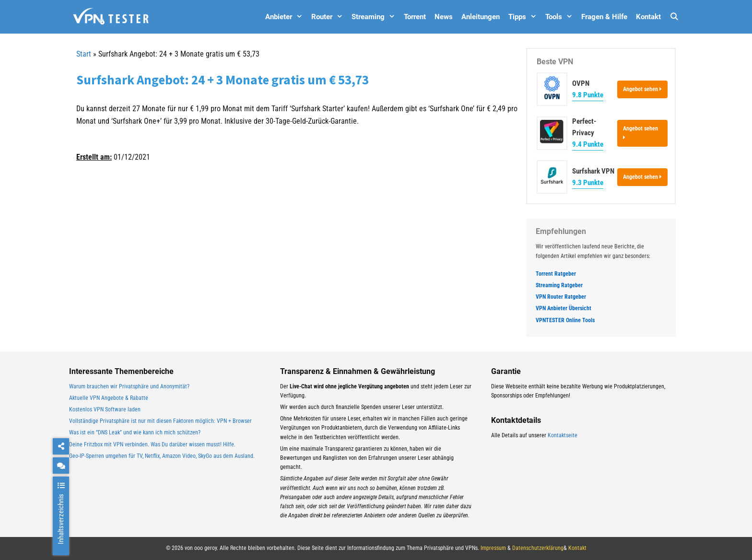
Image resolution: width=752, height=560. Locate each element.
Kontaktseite (563, 435)
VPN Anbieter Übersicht (564, 308)
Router (329, 17)
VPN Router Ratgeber (561, 297)
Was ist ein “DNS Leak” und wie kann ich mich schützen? (135, 432)
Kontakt (648, 17)
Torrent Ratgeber (556, 274)
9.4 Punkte (588, 144)
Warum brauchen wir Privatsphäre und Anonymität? (129, 386)
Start (84, 54)
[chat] (61, 466)
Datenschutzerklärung (538, 548)
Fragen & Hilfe (604, 17)
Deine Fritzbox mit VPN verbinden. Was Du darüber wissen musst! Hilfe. (152, 444)
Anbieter (286, 17)
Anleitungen (481, 17)
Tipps (525, 17)
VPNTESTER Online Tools (565, 320)
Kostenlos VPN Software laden (105, 409)
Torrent (415, 17)
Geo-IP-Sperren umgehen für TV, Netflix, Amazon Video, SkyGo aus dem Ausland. (162, 456)
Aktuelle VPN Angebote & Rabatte (109, 398)
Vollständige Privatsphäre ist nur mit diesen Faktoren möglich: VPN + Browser (160, 421)
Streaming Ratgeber (559, 285)
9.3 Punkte (588, 183)
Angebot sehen (642, 89)
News (444, 17)
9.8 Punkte (588, 95)
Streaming (376, 17)
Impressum (493, 548)
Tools (561, 17)
